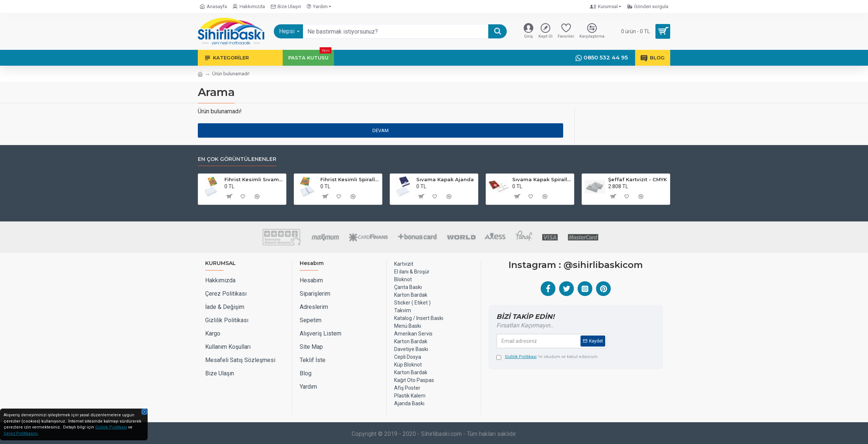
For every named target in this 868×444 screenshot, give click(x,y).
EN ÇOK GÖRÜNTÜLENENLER (237, 159)
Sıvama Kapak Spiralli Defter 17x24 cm (542, 179)
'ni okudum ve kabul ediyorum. (547, 357)
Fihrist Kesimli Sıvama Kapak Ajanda (254, 179)
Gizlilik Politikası (111, 427)
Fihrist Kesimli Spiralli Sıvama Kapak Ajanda (350, 179)
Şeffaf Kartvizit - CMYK (638, 179)
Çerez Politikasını (21, 433)
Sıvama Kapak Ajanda (445, 179)
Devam (380, 130)
